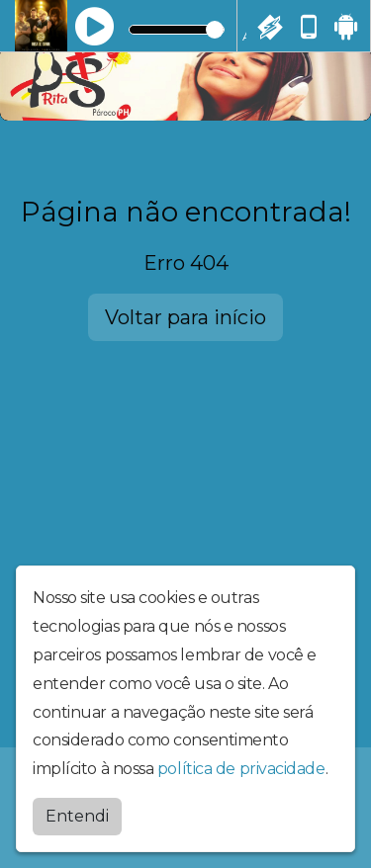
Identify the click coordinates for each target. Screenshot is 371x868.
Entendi (77, 816)
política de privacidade (241, 769)
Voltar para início (185, 317)
